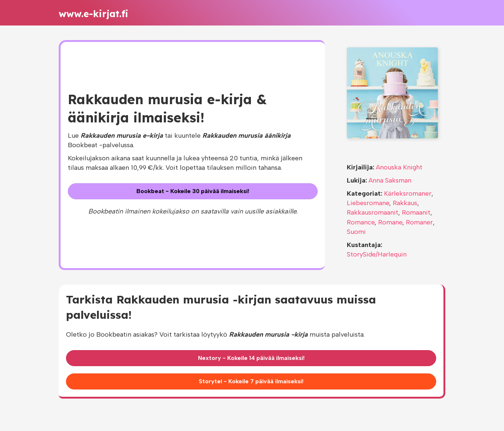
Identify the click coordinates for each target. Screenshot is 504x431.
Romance (361, 222)
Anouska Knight (399, 167)
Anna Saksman (390, 180)
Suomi (356, 232)
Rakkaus (405, 203)
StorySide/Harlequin (377, 254)
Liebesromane (368, 203)
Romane (390, 222)
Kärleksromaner (408, 193)
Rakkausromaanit (373, 212)
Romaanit (416, 212)
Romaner (419, 222)
